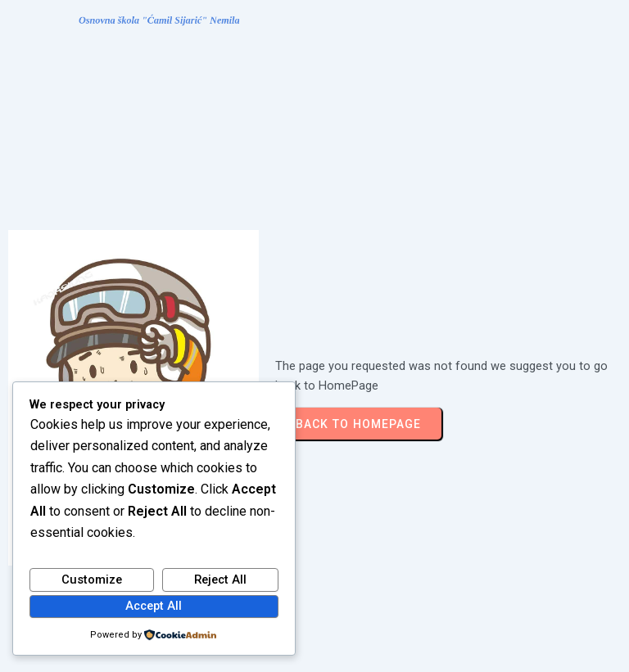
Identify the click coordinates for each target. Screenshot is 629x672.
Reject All (220, 580)
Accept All (154, 606)
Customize (92, 580)
